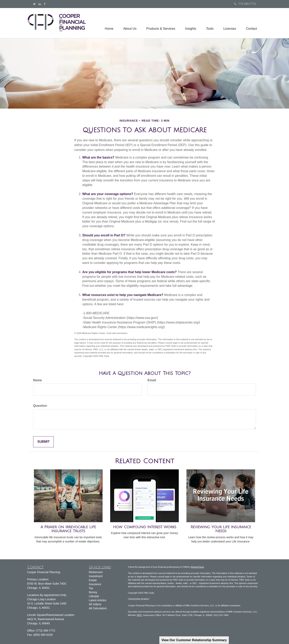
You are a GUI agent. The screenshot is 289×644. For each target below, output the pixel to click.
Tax (91, 588)
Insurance (95, 584)
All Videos (95, 604)
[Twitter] (34, 4)
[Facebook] (45, 4)
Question (40, 406)
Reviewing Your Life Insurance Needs (221, 529)
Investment (96, 576)
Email (152, 380)
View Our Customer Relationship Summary (194, 640)
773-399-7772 (245, 4)
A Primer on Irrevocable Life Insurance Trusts (68, 529)
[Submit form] (43, 442)
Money (93, 592)
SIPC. (140, 615)
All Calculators (98, 608)
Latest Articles (98, 600)
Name (38, 380)
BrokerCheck (197, 567)
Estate (93, 580)
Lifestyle (94, 596)
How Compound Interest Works (145, 527)
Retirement (96, 572)
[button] (129, 23)
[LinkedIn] (40, 4)
